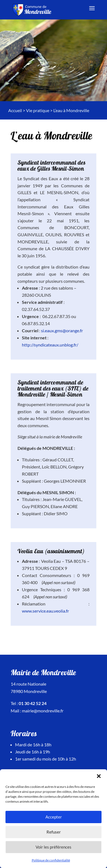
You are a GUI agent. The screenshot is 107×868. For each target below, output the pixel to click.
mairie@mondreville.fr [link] (43, 711)
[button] (99, 776)
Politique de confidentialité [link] (51, 860)
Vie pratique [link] (38, 110)
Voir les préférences (53, 847)
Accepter (54, 817)
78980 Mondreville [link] (29, 691)
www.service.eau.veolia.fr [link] (45, 611)
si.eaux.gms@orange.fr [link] (62, 330)
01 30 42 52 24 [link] (33, 703)
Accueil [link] (15, 110)
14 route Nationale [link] (28, 684)
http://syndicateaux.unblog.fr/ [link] (50, 345)
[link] (33, 9)
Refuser (54, 832)
